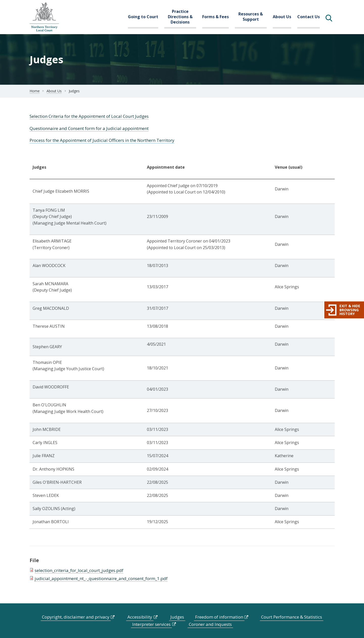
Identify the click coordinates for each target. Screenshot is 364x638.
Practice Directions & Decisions (180, 17)
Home (35, 91)
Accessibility (140, 617)
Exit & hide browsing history (350, 310)
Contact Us (309, 17)
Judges (177, 617)
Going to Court (143, 17)
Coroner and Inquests (210, 624)
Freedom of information (219, 617)
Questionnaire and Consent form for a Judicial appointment (89, 128)
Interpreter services (151, 624)
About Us (282, 17)
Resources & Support (251, 17)
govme (44, 17)
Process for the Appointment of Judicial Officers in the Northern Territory (102, 140)
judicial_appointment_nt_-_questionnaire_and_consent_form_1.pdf (101, 578)
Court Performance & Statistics (292, 617)
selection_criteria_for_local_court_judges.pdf (79, 570)
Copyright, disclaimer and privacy (76, 617)
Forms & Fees (215, 17)
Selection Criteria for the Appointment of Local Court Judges (89, 116)
